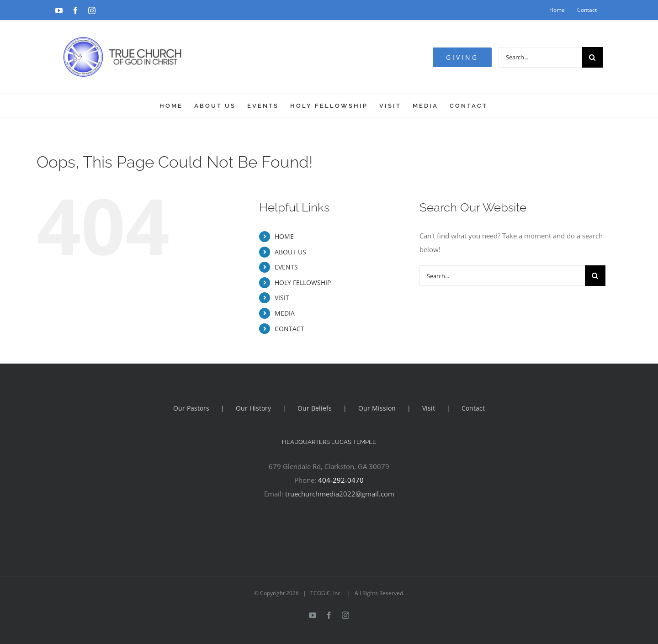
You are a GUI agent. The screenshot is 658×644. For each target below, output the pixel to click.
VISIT (282, 298)
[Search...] (540, 57)
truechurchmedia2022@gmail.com (340, 494)
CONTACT (289, 329)
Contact (473, 408)
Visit (429, 408)
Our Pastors (191, 408)
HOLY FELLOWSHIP (303, 282)
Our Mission (377, 408)
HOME (284, 236)
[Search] (592, 57)
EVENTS (286, 267)
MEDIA (285, 313)
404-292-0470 (341, 480)
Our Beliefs (315, 408)
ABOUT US (290, 252)
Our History (253, 408)
